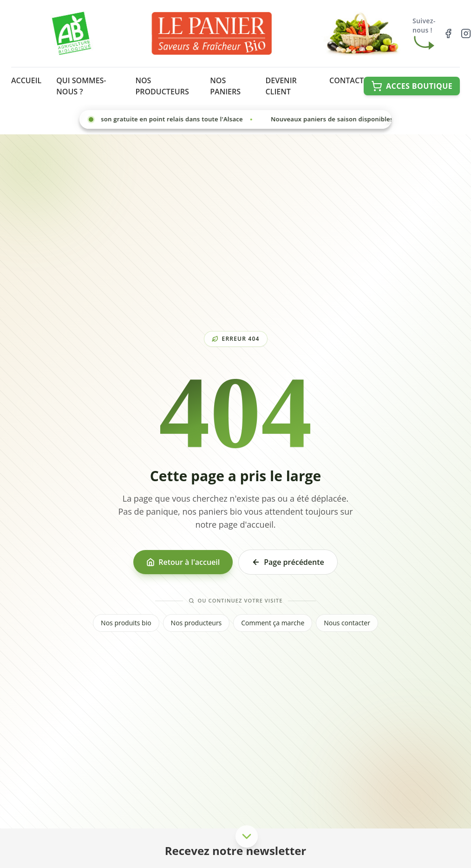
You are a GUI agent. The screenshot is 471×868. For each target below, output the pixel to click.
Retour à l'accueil (183, 562)
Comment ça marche (273, 623)
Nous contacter (347, 623)
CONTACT (347, 80)
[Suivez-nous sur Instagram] (466, 33)
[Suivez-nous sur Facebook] (448, 33)
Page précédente (288, 562)
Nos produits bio (126, 623)
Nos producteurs (196, 623)
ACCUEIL (26, 80)
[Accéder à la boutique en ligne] (412, 86)
